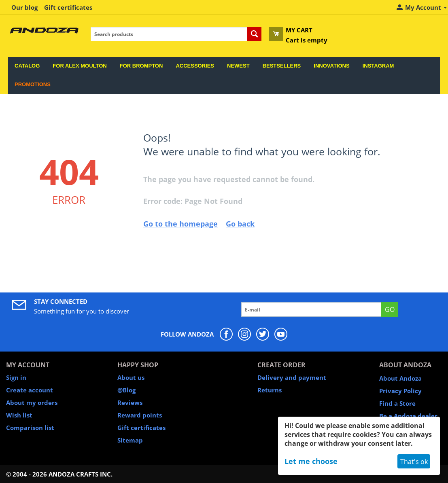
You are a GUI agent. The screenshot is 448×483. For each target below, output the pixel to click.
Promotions (33, 84)
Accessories (195, 66)
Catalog (27, 66)
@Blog (126, 390)
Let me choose (311, 461)
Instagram (378, 66)
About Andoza (400, 378)
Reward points (140, 415)
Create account (30, 390)
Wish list (19, 415)
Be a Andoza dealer (408, 416)
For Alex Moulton (80, 66)
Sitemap (130, 440)
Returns (270, 390)
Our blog (24, 7)
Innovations (331, 66)
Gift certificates (68, 7)
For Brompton (141, 66)
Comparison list (30, 428)
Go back (240, 224)
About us (131, 377)
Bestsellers (282, 66)
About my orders (32, 402)
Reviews (130, 402)
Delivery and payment (292, 377)
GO (390, 309)
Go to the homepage (180, 224)
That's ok (414, 462)
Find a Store (397, 403)
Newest (238, 66)
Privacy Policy (400, 391)
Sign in (16, 377)
